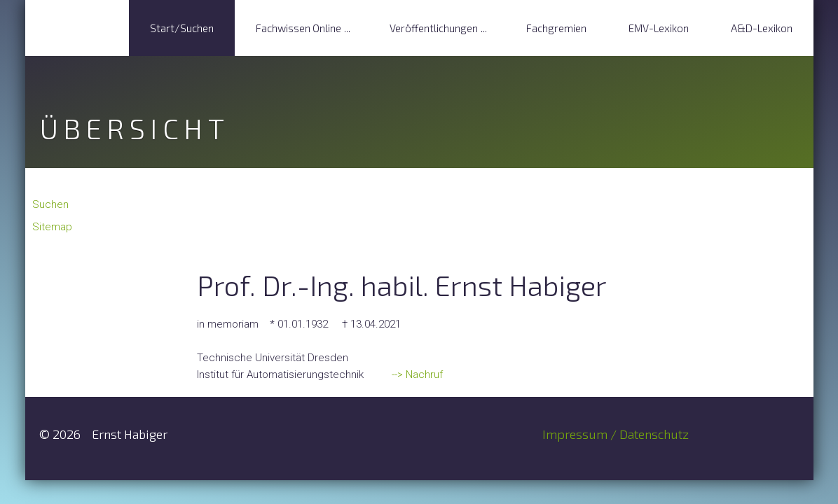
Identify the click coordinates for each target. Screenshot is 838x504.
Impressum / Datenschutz (616, 434)
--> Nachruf (416, 374)
